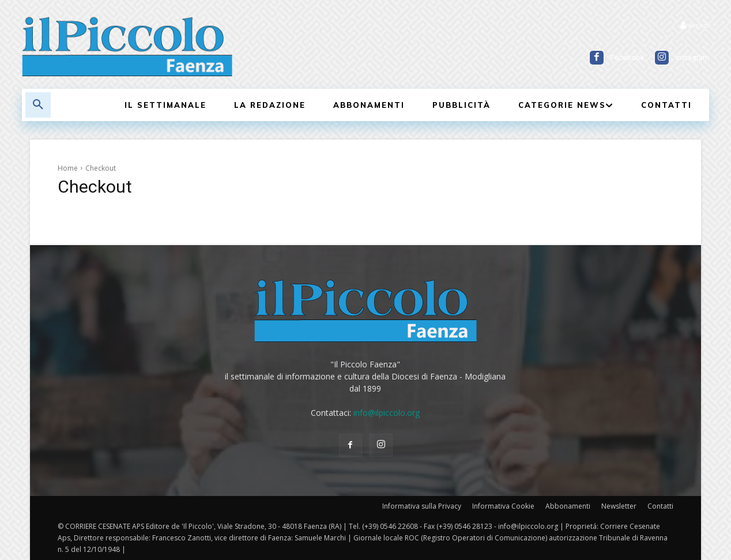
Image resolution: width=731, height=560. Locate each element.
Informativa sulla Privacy (422, 506)
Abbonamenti (568, 506)
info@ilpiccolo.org (387, 413)
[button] (38, 105)
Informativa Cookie (503, 506)
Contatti (660, 506)
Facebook (628, 57)
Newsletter (619, 506)
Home (68, 168)
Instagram (692, 57)
